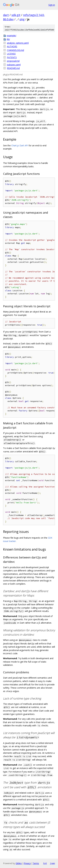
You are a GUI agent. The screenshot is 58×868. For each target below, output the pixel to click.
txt (45, 863)
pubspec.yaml (14, 65)
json (52, 863)
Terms (36, 863)
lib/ (8, 39)
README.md (13, 68)
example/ (12, 35)
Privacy (27, 863)
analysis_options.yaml (18, 43)
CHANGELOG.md (15, 50)
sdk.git (16, 15)
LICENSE (11, 54)
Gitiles (19, 863)
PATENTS (12, 57)
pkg (22, 19)
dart (6, 15)
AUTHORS (12, 46)
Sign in (52, 5)
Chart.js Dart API (20, 145)
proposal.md (13, 61)
